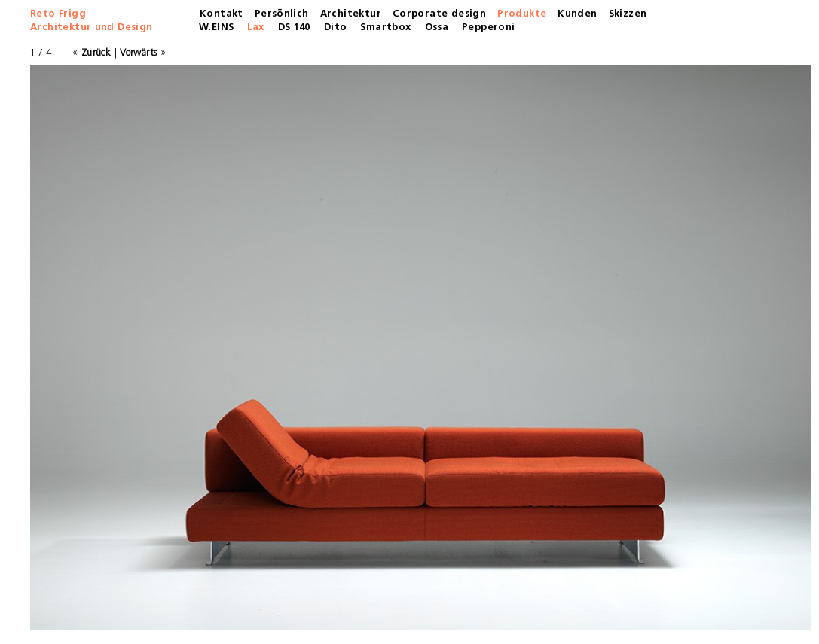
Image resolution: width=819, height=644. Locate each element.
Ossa (437, 27)
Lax (255, 27)
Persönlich (282, 14)
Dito (336, 27)
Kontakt (222, 14)
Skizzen (628, 14)
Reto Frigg (58, 14)
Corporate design (439, 14)
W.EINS (216, 27)
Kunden (577, 14)
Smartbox (385, 27)
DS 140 (294, 27)
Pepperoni (489, 27)
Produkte (522, 14)
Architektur (351, 14)
